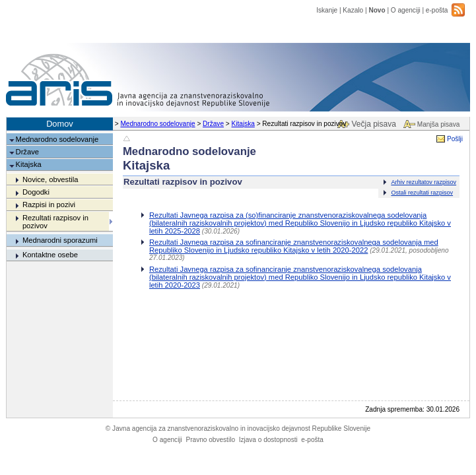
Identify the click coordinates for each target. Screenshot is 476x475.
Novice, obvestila (51, 179)
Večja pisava (373, 124)
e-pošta (437, 10)
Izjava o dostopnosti (268, 440)
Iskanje (327, 10)
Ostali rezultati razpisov (422, 193)
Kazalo (353, 10)
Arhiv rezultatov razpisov (424, 182)
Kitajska (243, 124)
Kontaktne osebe (50, 255)
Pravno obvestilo (210, 440)
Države (213, 124)
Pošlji (455, 139)
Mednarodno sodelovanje (157, 124)
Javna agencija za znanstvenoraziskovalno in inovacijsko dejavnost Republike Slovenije (238, 428)
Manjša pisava (438, 124)
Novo (377, 10)
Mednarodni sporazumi (60, 240)
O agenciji (406, 10)
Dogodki (36, 192)
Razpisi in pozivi (49, 205)
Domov (60, 124)
